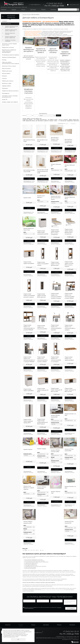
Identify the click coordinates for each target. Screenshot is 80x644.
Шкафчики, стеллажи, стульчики (10, 41)
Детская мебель (6, 24)
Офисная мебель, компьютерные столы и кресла (10, 63)
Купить (29, 148)
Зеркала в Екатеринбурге (9, 57)
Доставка (33, 10)
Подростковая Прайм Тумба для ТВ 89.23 (43, 390)
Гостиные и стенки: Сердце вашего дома (9, 44)
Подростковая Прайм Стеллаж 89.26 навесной (42, 296)
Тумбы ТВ (5, 100)
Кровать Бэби (27, 198)
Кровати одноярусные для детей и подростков (12, 27)
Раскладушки (6, 93)
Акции (23, 10)
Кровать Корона (28, 449)
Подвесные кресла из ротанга (10, 91)
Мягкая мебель (6, 73)
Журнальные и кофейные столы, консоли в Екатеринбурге (9, 51)
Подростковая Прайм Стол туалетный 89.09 (69, 359)
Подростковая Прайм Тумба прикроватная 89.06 (43, 232)
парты (62, 590)
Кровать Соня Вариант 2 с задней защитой (29, 488)
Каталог (14, 10)
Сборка (43, 10)
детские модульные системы (53, 590)
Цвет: (52, 169)
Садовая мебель (6, 86)
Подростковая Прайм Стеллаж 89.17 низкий (43, 264)
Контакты (53, 10)
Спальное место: (55, 201)
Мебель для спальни (8, 81)
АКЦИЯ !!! (5, 21)
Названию (73, 123)
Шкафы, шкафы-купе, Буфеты (10, 102)
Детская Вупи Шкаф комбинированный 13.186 (43, 171)
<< (23, 550)
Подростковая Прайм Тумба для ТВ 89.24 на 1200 (57, 390)
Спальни (4, 78)
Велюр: (53, 457)
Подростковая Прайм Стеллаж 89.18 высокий (55, 264)
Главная (24, 14)
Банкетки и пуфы (7, 83)
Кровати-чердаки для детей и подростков (10, 37)
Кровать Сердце (42, 449)
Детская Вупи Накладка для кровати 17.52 (68, 141)
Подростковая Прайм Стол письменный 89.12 (42, 327)
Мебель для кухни (7, 71)
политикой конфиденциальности (15, 636)
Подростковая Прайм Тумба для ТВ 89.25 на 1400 (70, 390)
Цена (24, 115)
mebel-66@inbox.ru (35, 5)
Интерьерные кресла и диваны (11, 55)
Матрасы (4, 76)
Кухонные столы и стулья (9, 66)
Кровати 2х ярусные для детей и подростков (11, 30)
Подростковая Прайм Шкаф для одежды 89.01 (28, 421)
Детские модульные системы (10, 34)
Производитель (43, 113)
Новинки (4, 10)
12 (41, 550)
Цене (67, 123)
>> (43, 550)
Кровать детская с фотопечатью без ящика (56, 198)
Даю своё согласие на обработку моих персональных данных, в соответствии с (43, 608)
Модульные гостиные (8, 47)
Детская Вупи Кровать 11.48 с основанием (55, 139)
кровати (44, 590)
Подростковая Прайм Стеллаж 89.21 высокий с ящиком (29, 296)
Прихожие (5, 88)
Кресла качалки (6, 69)
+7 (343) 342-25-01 (54, 3)
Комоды (4, 60)
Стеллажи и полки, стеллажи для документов (10, 96)
